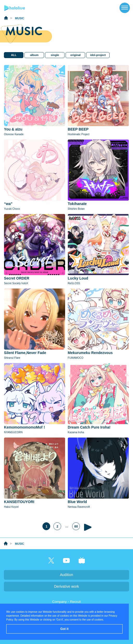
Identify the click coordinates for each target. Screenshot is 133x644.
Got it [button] (64, 629)
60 (76, 527)
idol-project (98, 55)
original (75, 55)
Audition (66, 575)
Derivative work (67, 586)
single (55, 55)
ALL (13, 55)
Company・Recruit (67, 602)
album (34, 55)
